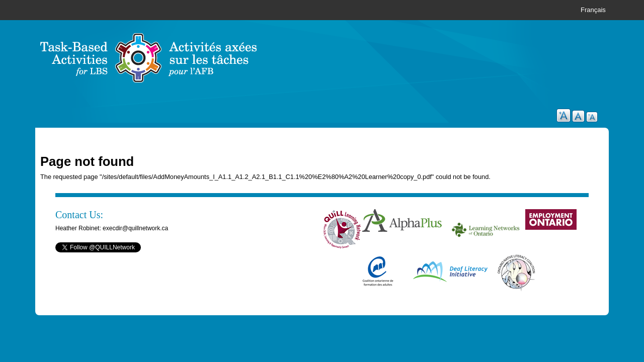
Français (593, 10)
